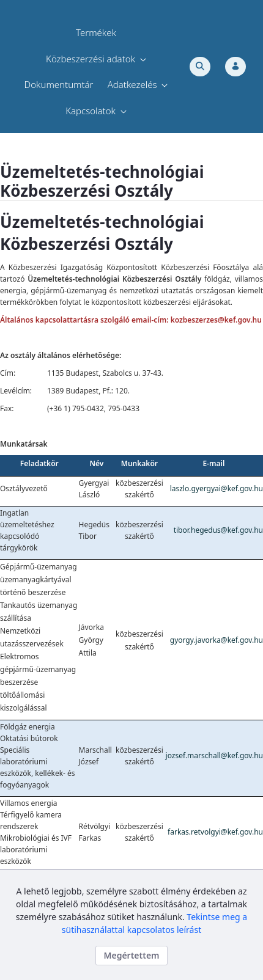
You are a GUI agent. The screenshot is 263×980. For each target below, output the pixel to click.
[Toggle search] (200, 67)
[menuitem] (96, 33)
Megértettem (131, 955)
